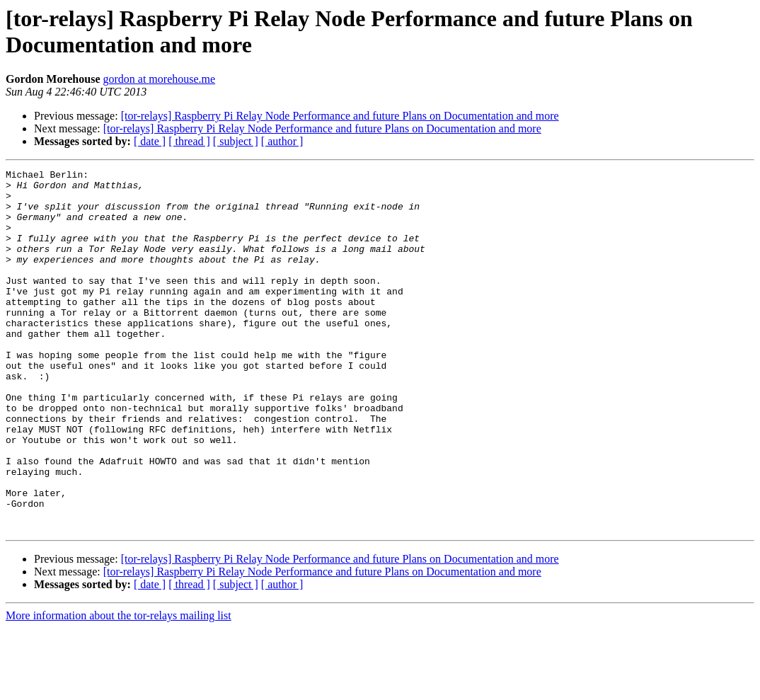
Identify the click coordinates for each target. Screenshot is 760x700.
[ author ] (282, 141)
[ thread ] (189, 141)
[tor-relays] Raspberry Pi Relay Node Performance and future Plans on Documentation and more (340, 116)
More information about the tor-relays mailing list (119, 688)
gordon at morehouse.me (159, 79)
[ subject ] (236, 141)
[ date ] (150, 141)
